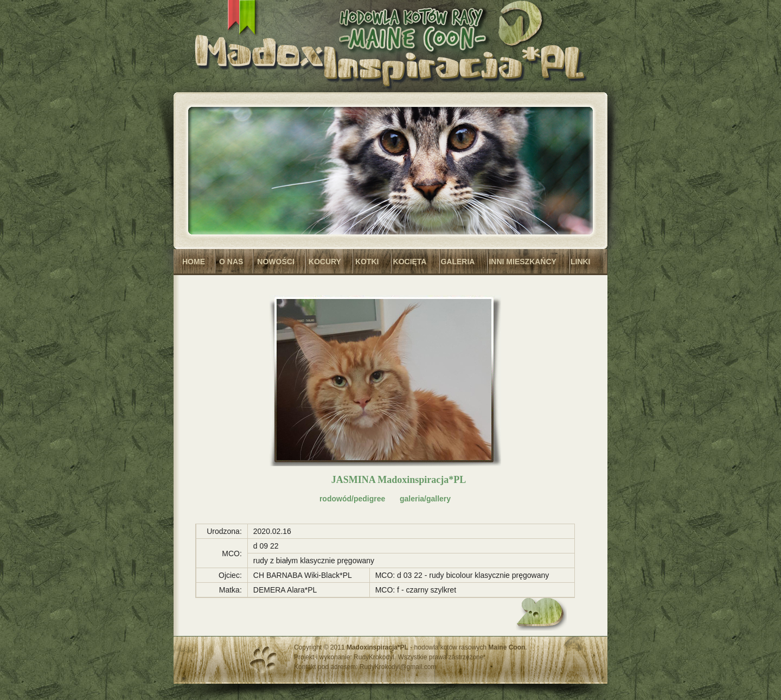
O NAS (231, 262)
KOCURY (325, 262)
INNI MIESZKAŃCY (522, 262)
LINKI (581, 262)
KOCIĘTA (410, 262)
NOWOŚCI (276, 262)
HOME (194, 262)
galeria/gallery (425, 499)
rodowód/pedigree (352, 499)
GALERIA (457, 262)
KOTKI (367, 262)
